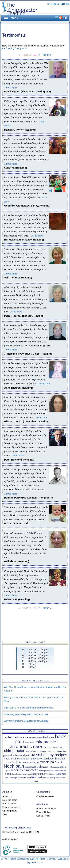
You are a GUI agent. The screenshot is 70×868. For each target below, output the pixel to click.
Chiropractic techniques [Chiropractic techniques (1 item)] (52, 747)
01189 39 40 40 (58, 4)
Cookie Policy (43, 816)
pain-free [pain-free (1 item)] (47, 767)
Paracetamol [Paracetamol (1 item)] (56, 767)
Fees (5, 814)
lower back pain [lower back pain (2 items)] (57, 759)
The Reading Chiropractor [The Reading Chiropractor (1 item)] (16, 778)
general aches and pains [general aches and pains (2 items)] (17, 755)
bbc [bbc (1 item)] (26, 743)
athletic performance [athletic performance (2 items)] (16, 737)
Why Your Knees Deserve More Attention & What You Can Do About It (35, 689)
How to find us (9, 804)
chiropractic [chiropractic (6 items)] (45, 742)
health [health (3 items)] (36, 755)
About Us (7, 796)
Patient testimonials (46, 809)
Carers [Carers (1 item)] (31, 743)
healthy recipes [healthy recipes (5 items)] (54, 755)
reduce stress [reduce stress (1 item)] (61, 771)
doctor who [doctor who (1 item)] (62, 751)
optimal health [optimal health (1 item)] (30, 767)
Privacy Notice (44, 812)
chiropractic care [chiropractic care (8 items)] (25, 746)
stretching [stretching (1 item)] (51, 774)
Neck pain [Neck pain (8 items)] (14, 766)
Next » (47, 55)
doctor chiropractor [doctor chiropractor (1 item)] (49, 751)
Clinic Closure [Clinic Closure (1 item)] (31, 751)
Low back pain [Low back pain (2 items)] (39, 759)
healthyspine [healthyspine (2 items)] (11, 759)
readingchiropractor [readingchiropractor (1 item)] (47, 771)
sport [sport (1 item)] (30, 774)
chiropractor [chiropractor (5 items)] (14, 751)
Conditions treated (45, 796)
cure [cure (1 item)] (39, 751)
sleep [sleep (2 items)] (8, 774)
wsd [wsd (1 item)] (64, 778)
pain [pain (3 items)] (40, 767)
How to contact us (11, 807)
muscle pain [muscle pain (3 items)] (48, 762)
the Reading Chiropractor (15, 48)
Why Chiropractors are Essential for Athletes (26, 721)
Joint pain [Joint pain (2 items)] (25, 759)
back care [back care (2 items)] (49, 737)
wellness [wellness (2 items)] (43, 777)
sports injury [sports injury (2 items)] (39, 774)
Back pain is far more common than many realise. (29, 708)
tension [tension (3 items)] (61, 774)
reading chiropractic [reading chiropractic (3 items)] (25, 770)
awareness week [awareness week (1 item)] (36, 738)
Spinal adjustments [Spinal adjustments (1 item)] (19, 774)
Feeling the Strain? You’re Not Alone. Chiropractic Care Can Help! (34, 699)
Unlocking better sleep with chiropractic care (26, 714)
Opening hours (10, 811)
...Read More (11, 88)
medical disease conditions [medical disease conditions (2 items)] (24, 762)
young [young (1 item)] (35, 781)
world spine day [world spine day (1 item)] (55, 778)
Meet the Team (10, 800)
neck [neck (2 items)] (60, 762)
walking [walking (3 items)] (32, 777)
